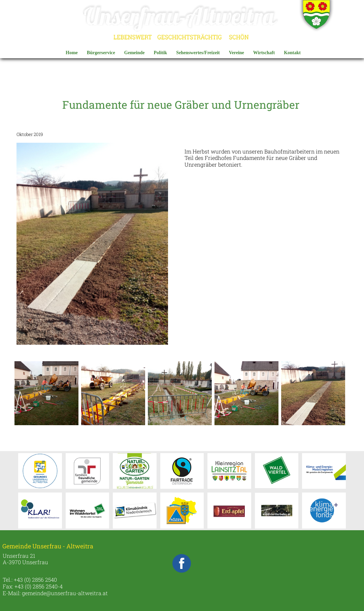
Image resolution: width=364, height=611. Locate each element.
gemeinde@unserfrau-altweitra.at (65, 593)
